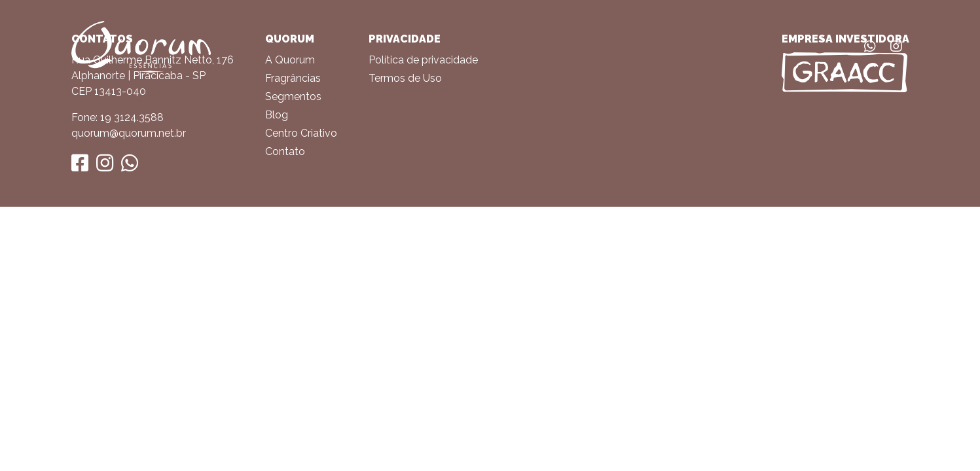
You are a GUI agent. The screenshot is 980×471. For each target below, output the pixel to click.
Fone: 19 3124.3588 (118, 117)
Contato (285, 151)
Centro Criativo (301, 133)
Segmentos (293, 96)
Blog (277, 115)
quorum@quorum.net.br (129, 133)
